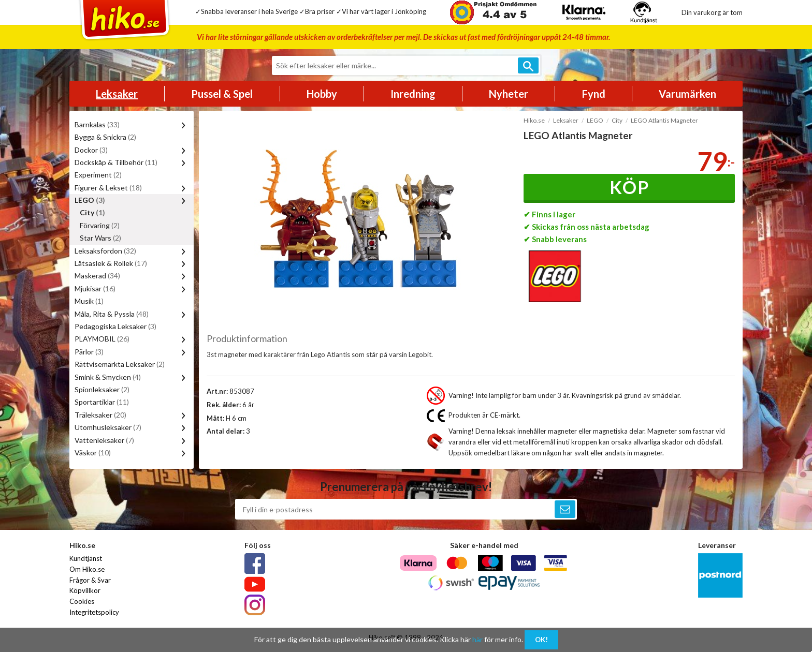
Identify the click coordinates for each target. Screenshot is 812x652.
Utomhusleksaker (108, 427)
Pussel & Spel (222, 94)
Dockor (91, 150)
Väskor (93, 453)
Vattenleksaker (104, 440)
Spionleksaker (102, 389)
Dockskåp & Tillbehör (116, 162)
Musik (89, 301)
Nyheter (509, 94)
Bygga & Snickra (105, 137)
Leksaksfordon (105, 251)
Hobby (322, 94)
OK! (541, 640)
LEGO (90, 200)
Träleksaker (100, 415)
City (92, 212)
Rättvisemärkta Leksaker (120, 364)
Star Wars (100, 238)
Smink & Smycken (108, 377)
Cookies (82, 601)
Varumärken (687, 94)
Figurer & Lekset (108, 188)
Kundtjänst (86, 558)
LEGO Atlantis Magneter (664, 120)
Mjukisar (95, 288)
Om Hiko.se (87, 569)
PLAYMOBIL (102, 339)
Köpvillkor (85, 590)
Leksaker (117, 94)
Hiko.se (534, 120)
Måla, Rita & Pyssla (112, 314)
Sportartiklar (102, 402)
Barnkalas (97, 124)
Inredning (413, 94)
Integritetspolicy (94, 612)
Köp (629, 187)
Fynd (594, 94)
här (477, 639)
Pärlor (89, 352)
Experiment (98, 175)
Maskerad (97, 276)
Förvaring (100, 225)
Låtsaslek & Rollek (111, 263)
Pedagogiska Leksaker (115, 326)
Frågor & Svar (90, 580)
